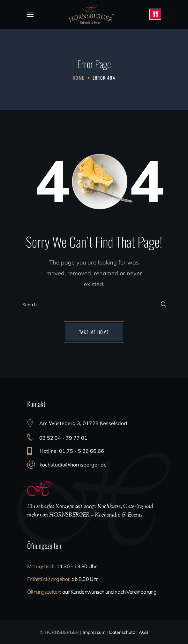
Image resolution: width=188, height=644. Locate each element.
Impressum (94, 632)
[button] (94, 332)
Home (79, 78)
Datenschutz (122, 632)
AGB (144, 632)
